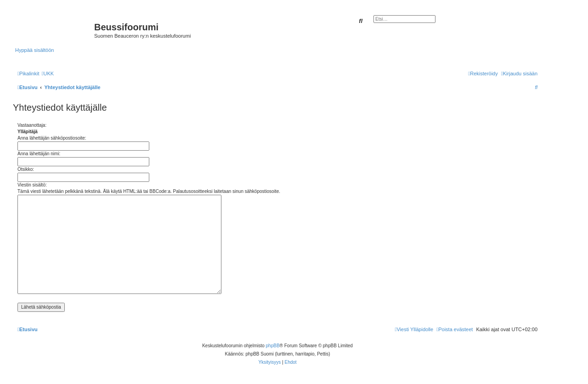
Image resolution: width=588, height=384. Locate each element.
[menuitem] (48, 73)
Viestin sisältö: (32, 185)
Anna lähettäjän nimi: (39, 154)
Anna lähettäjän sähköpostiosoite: (52, 138)
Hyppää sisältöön (34, 50)
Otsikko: (26, 169)
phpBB (273, 346)
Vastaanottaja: (32, 125)
